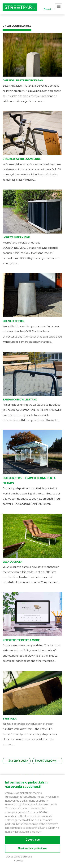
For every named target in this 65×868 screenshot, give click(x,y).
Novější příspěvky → (47, 761)
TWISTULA (10, 719)
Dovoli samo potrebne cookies (19, 859)
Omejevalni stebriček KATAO (23, 81)
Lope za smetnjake (16, 238)
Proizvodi (48, 9)
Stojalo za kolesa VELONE (22, 159)
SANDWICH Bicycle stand (20, 400)
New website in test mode (21, 640)
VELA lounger (12, 562)
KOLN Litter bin (14, 321)
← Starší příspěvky (17, 761)
